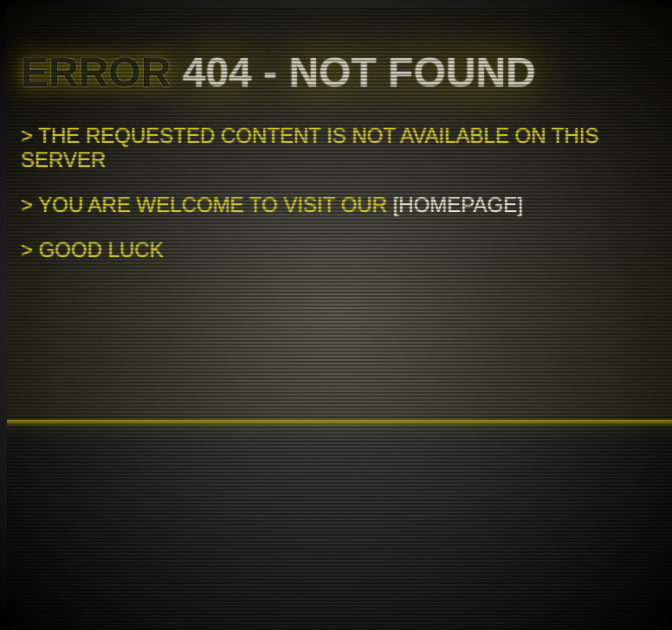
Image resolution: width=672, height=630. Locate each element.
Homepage (458, 205)
